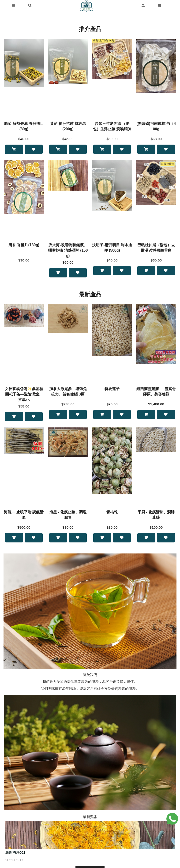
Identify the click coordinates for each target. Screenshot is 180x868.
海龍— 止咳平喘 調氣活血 (24, 516)
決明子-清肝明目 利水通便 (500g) (112, 248)
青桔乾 (112, 513)
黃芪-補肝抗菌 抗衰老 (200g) (68, 126)
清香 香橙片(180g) (24, 245)
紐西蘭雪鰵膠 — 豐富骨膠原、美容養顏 (156, 392)
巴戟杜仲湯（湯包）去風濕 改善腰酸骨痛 (156, 248)
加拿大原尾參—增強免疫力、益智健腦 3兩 (68, 392)
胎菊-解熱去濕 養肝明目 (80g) (24, 126)
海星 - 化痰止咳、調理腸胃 (68, 516)
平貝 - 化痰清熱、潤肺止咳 (156, 516)
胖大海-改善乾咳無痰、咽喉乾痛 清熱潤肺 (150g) (68, 251)
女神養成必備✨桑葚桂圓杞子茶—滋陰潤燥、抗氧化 (24, 395)
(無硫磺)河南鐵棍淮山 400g (156, 126)
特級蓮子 (112, 390)
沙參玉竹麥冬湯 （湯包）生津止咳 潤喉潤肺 (112, 126)
